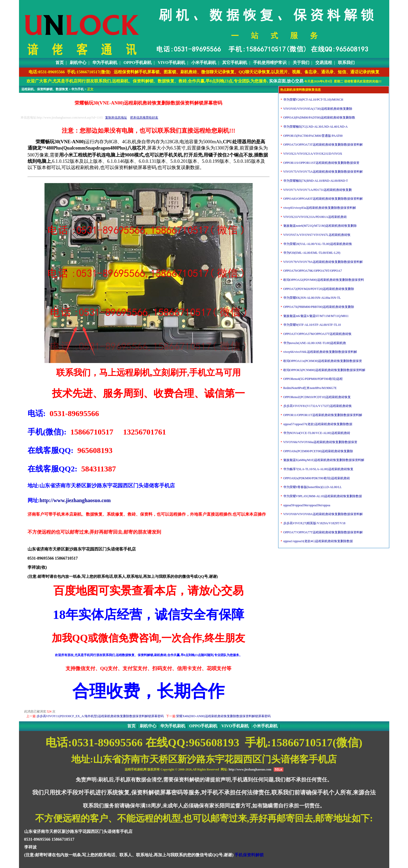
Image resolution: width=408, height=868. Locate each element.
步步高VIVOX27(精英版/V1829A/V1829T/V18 (314, 523)
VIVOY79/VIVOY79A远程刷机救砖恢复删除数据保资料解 (323, 262)
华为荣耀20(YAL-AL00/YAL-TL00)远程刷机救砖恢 (317, 244)
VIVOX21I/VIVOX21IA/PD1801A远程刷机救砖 (315, 217)
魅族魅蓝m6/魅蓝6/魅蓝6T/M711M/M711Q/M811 (316, 316)
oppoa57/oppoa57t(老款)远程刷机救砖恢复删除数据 (317, 424)
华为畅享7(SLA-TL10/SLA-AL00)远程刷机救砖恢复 (318, 469)
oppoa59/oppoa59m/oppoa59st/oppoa (307, 505)
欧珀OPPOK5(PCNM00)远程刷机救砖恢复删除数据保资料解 (324, 370)
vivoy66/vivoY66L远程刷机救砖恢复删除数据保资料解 (320, 352)
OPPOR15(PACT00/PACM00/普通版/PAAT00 (313, 136)
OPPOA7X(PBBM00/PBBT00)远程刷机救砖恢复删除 (318, 307)
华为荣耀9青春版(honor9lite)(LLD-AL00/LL (312, 487)
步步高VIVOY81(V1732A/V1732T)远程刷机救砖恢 (317, 406)
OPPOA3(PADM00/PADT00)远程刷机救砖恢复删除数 (319, 118)
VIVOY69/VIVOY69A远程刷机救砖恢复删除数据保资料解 (323, 514)
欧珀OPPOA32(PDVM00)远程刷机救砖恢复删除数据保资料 (323, 280)
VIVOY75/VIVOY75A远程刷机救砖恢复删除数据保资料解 (323, 172)
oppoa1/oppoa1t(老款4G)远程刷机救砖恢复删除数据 (318, 541)
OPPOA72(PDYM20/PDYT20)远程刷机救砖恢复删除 (318, 289)
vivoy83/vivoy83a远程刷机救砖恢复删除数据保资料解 (319, 208)
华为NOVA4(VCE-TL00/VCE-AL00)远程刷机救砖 (316, 433)
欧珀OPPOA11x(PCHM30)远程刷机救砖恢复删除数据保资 (322, 361)
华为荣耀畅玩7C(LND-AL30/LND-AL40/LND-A (315, 127)
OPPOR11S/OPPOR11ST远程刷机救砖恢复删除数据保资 (321, 163)
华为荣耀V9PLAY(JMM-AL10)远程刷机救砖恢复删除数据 (322, 496)
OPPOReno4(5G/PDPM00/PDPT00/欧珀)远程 (313, 379)
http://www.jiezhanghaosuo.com (75, 500)
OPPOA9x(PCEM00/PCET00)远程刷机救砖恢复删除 (318, 451)
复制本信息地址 (116, 118)
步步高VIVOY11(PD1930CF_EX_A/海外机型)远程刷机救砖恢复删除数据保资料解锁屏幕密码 (100, 716)
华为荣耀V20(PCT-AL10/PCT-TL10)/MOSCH (313, 100)
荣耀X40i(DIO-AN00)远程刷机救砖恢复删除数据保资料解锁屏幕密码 (223, 716)
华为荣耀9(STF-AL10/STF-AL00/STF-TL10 (312, 325)
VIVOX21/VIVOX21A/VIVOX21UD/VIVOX (312, 154)
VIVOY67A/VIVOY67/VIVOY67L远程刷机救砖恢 (317, 235)
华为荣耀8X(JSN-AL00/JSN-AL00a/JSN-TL (312, 298)
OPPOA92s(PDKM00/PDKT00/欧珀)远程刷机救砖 (316, 478)
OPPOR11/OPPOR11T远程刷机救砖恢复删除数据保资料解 (322, 415)
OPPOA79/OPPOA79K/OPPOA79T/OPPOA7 (312, 271)
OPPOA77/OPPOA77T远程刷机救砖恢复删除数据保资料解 (323, 532)
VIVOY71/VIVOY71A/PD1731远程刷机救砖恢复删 (317, 190)
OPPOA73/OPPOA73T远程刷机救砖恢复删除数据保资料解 (323, 145)
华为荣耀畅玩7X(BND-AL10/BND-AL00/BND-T (315, 181)
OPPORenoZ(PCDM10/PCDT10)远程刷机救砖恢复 (317, 397)
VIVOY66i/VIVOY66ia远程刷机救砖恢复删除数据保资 (320, 442)
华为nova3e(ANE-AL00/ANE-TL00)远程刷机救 (314, 343)
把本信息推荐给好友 (144, 118)
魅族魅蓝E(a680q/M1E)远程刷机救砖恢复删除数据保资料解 (324, 460)
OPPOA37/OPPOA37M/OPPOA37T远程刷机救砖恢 (317, 334)
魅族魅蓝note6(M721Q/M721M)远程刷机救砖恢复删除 (320, 226)
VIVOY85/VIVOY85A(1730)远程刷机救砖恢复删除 (317, 109)
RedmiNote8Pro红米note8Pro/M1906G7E (310, 388)
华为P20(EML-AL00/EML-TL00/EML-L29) (311, 253)
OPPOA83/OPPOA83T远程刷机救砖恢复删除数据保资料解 (323, 199)
